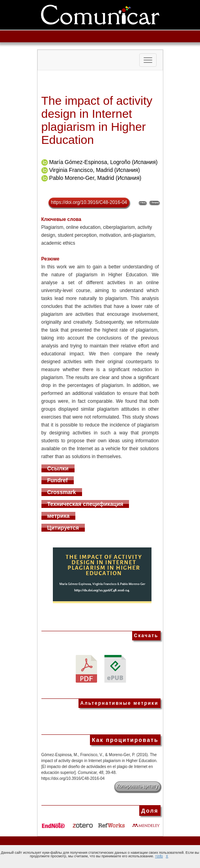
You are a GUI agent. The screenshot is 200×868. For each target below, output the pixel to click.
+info (159, 856)
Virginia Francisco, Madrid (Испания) (94, 170)
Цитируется (63, 528)
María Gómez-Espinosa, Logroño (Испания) (103, 162)
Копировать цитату (137, 786)
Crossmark (62, 492)
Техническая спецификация (85, 504)
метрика (59, 516)
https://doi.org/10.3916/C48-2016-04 (89, 202)
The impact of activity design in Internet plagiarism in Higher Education (97, 120)
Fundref (58, 480)
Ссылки (58, 468)
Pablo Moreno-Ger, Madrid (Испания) (95, 178)
